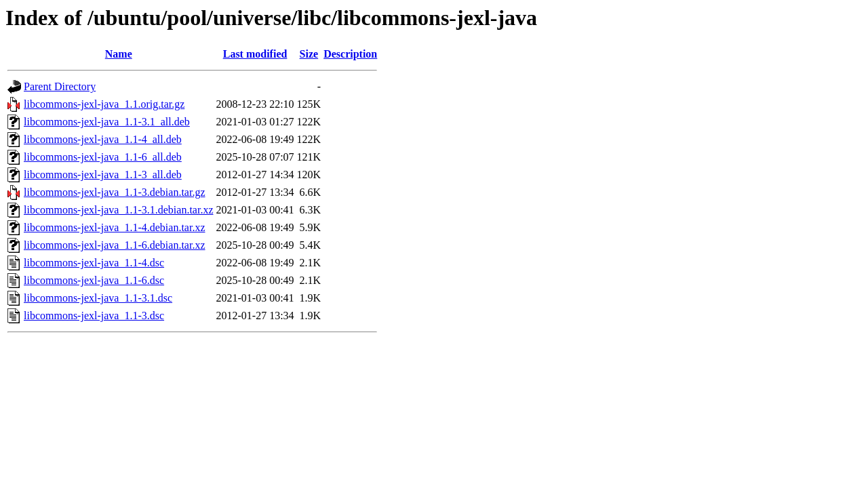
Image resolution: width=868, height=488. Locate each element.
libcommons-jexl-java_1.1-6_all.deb (103, 157)
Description (350, 54)
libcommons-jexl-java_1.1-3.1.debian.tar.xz (118, 210)
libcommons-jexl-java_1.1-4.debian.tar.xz (114, 227)
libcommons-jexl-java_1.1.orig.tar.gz (104, 104)
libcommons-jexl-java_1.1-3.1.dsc (98, 298)
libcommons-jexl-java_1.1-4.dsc (94, 263)
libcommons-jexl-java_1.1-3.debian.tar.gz (114, 192)
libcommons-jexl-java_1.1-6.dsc (94, 280)
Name (119, 54)
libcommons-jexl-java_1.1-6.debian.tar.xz (114, 245)
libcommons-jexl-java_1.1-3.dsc (94, 316)
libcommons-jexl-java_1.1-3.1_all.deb (107, 122)
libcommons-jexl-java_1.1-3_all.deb (103, 175)
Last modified (255, 54)
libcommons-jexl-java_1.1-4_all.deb (103, 139)
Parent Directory (60, 86)
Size (309, 54)
